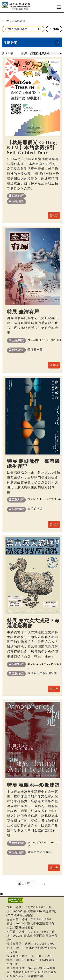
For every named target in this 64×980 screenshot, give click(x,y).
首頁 (9, 21)
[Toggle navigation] (59, 7)
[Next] (42, 884)
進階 (54, 29)
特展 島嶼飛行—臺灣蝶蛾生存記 (33, 464)
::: (3, 21)
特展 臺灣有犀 (23, 312)
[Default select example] (26, 884)
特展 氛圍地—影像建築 (33, 785)
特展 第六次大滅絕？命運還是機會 (33, 623)
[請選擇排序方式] (46, 53)
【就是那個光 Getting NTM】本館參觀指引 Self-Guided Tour (32, 147)
